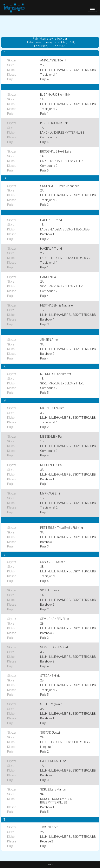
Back (50, 865)
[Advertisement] (50, 26)
